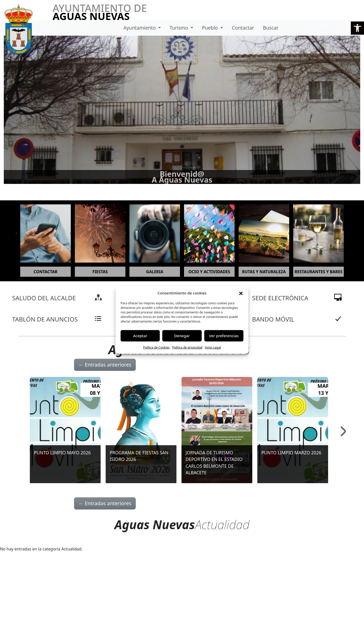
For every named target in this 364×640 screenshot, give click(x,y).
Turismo (179, 28)
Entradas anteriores (105, 365)
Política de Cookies (156, 347)
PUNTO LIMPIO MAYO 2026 (62, 453)
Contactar (243, 28)
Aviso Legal (213, 347)
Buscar (271, 28)
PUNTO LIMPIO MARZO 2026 (291, 453)
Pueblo (211, 28)
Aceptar (140, 336)
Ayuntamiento (140, 28)
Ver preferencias (224, 336)
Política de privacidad (187, 347)
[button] (357, 28)
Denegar (182, 336)
